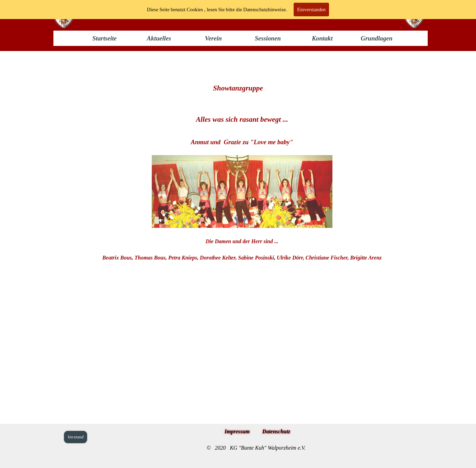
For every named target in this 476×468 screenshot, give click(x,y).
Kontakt (322, 38)
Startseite (104, 38)
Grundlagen (376, 38)
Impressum (237, 431)
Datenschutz (276, 431)
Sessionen (268, 38)
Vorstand (75, 437)
